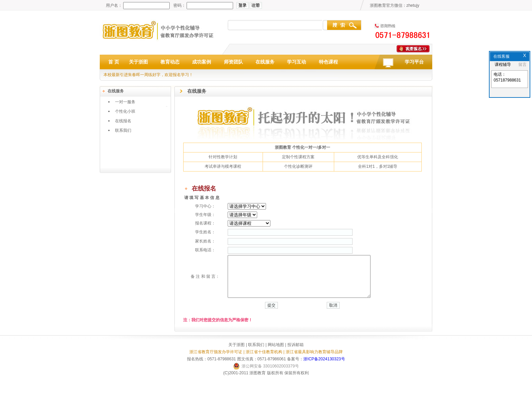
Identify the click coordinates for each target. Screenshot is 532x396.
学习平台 (414, 62)
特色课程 (328, 62)
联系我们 (123, 130)
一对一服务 (125, 102)
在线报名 (123, 121)
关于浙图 (138, 62)
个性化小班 (125, 111)
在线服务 (265, 62)
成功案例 (202, 62)
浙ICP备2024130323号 (324, 367)
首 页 (114, 62)
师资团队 (233, 62)
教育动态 (170, 62)
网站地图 (276, 353)
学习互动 (297, 62)
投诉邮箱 (296, 353)
